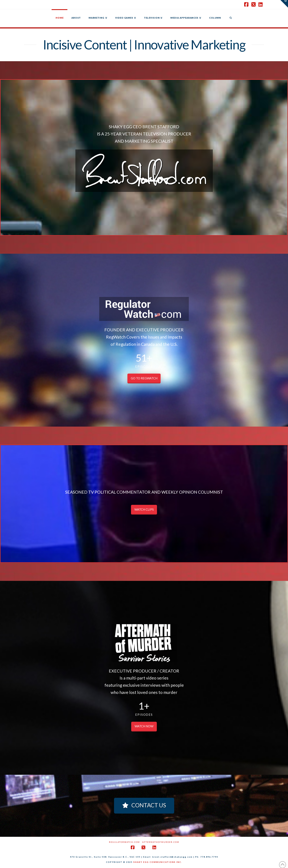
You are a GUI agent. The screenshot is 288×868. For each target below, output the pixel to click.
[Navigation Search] (231, 18)
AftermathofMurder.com (161, 842)
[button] (284, 4)
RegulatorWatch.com (124, 842)
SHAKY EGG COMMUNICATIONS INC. (158, 862)
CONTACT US (144, 805)
